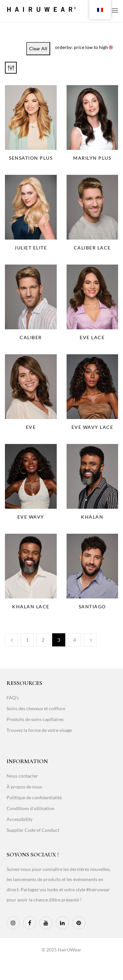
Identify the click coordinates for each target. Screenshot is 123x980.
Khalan (92, 517)
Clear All (38, 48)
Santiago (92, 607)
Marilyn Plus (92, 158)
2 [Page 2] (43, 640)
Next (90, 640)
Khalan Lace (31, 607)
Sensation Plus (31, 158)
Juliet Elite (31, 248)
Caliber (31, 337)
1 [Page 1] (27, 640)
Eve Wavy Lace (92, 427)
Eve (31, 427)
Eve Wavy (31, 517)
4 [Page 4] (75, 640)
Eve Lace (92, 337)
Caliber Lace (92, 248)
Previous (11, 640)
